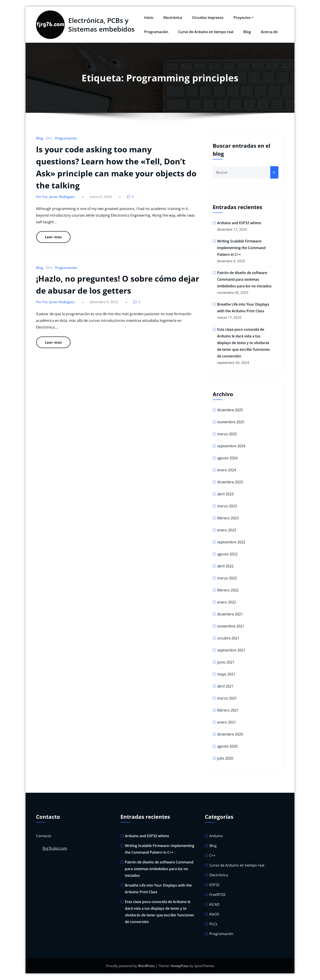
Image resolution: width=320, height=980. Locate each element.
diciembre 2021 (230, 614)
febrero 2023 (228, 518)
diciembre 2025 (230, 410)
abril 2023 (225, 494)
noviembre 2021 (231, 626)
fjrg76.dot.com (55, 848)
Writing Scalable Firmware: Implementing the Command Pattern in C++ (241, 248)
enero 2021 (227, 722)
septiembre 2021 (231, 650)
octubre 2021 (228, 638)
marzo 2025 (227, 434)
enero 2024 (227, 470)
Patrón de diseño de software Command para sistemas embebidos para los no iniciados (244, 279)
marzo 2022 (227, 578)
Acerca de (269, 32)
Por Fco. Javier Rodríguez (55, 197)
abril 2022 (225, 566)
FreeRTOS (217, 895)
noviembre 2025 (231, 422)
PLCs (213, 924)
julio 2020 (225, 758)
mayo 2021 (226, 674)
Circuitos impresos (208, 18)
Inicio (149, 18)
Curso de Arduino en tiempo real (206, 32)
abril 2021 (225, 686)
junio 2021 (226, 662)
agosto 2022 (227, 554)
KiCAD (214, 904)
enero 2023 (227, 530)
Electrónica (173, 18)
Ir (274, 172)
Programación (156, 32)
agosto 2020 (227, 746)
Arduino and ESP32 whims (239, 223)
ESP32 (214, 885)
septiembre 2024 (231, 446)
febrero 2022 (228, 590)
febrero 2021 (228, 710)
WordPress (146, 966)
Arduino (216, 836)
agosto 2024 (227, 458)
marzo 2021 (227, 698)
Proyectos (243, 18)
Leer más (53, 237)
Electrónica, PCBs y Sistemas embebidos (101, 25)
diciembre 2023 (230, 482)
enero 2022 (227, 602)
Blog (247, 32)
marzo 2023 (227, 506)
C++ (49, 138)
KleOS (214, 914)
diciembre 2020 (230, 734)
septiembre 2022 (231, 542)
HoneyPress (180, 966)
